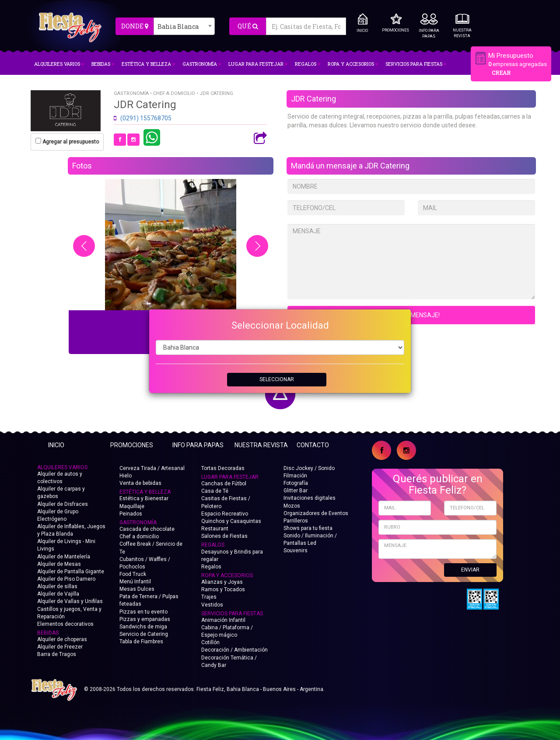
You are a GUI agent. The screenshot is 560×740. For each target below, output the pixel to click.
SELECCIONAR (277, 379)
